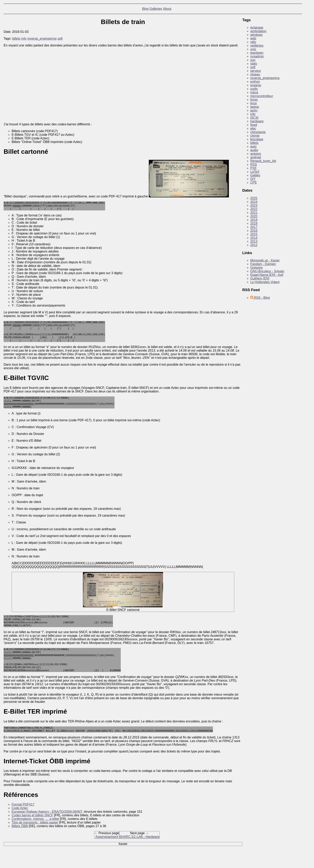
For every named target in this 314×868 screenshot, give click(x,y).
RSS (254, 164)
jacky (254, 110)
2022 (254, 209)
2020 (254, 216)
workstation (258, 31)
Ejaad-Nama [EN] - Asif (267, 275)
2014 (254, 238)
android (256, 157)
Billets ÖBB (20, 843)
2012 (254, 245)
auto (253, 146)
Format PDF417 (23, 821)
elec (253, 128)
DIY (253, 179)
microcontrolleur (262, 96)
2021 (254, 213)
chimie (255, 136)
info (24, 39)
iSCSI (254, 118)
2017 (254, 227)
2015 (254, 234)
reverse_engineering (42, 39)
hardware (257, 121)
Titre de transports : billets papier (35, 839)
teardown (257, 53)
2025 (254, 198)
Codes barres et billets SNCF (32, 832)
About (167, 9)
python (255, 82)
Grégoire (257, 268)
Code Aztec (20, 825)
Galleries (156, 9)
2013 (254, 241)
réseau (255, 74)
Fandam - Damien (263, 264)
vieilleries (257, 46)
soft (60, 39)
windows (256, 35)
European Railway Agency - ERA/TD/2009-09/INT (47, 828)
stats (254, 64)
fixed (254, 125)
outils (254, 89)
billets (16, 39)
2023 (254, 205)
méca (254, 92)
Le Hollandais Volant (265, 282)
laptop (255, 107)
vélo (253, 42)
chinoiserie (258, 132)
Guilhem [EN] (260, 278)
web (253, 38)
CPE (254, 183)
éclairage (257, 28)
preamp (256, 85)
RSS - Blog (260, 298)
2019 (254, 220)
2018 (254, 223)
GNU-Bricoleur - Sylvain (267, 271)
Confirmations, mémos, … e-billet (35, 836)
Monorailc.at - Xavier (265, 260)
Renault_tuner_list (263, 161)
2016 (254, 231)
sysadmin (257, 56)
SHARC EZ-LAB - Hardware (139, 853)
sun (253, 60)
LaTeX (255, 172)
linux (254, 103)
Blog (145, 9)
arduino (256, 154)
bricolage (257, 139)
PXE (254, 168)
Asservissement (107, 853)
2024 (254, 202)
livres (254, 100)
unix (253, 49)
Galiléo (255, 175)
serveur (256, 71)
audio (254, 150)
